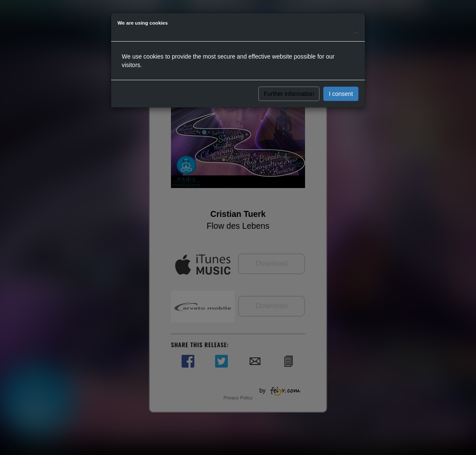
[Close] (356, 30)
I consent (341, 94)
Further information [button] (289, 94)
